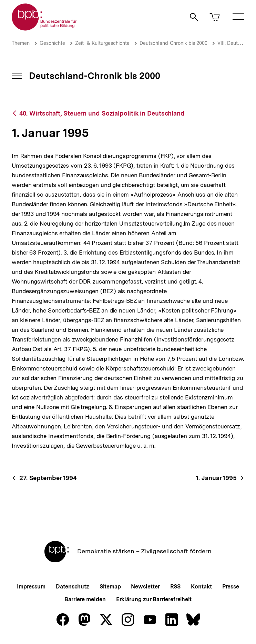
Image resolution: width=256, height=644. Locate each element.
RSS (176, 587)
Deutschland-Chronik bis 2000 (173, 43)
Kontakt (201, 587)
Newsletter (145, 587)
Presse (231, 587)
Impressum (31, 587)
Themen (21, 43)
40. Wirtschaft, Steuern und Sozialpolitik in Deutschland (102, 113)
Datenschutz (73, 587)
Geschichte (52, 43)
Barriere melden (85, 599)
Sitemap (110, 587)
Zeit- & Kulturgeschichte (102, 43)
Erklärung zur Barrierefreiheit (154, 599)
